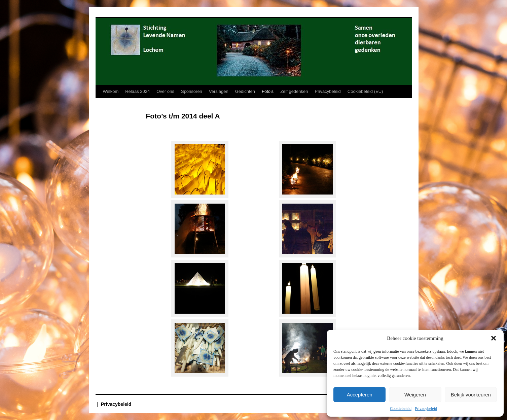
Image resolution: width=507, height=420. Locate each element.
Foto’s (268, 91)
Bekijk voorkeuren (471, 395)
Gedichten (245, 91)
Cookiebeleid (401, 409)
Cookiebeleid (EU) (365, 91)
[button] (494, 338)
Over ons (165, 91)
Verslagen (219, 91)
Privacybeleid (426, 409)
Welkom (111, 91)
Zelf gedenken (294, 91)
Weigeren (415, 395)
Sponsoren (192, 91)
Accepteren (360, 395)
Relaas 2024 (137, 91)
